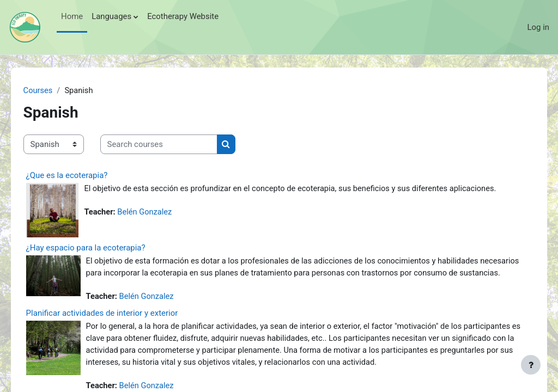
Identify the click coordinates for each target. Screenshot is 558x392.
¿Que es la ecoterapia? (82, 175)
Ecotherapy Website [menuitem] (183, 16)
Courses (54, 91)
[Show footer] (531, 365)
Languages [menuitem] (111, 16)
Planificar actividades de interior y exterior (117, 326)
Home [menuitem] (72, 16)
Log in (538, 27)
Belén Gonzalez (161, 225)
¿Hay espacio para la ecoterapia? (101, 248)
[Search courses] (174, 144)
